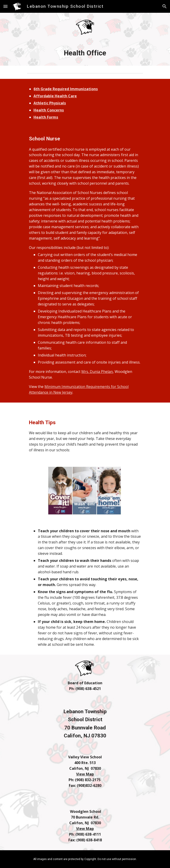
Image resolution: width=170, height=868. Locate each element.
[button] (5, 6)
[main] (85, 53)
